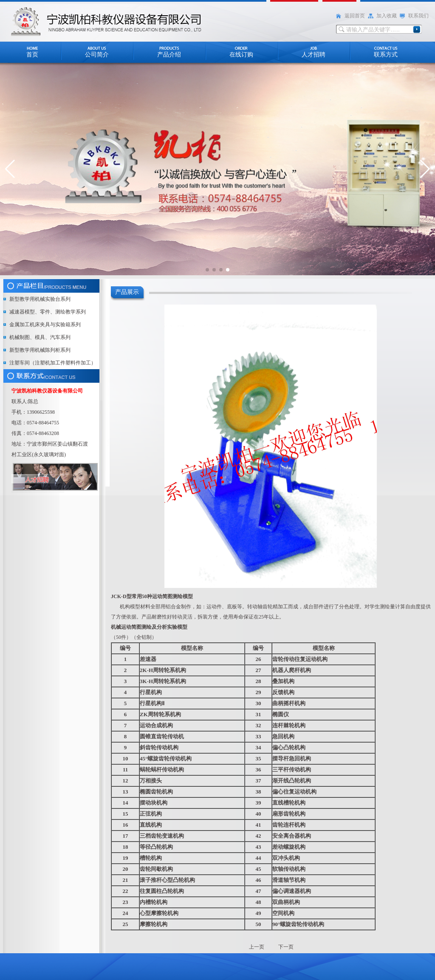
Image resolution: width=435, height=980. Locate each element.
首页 (32, 55)
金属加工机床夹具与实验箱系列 (45, 325)
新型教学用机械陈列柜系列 (40, 350)
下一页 (286, 947)
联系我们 (418, 16)
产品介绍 (169, 55)
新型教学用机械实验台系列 (40, 299)
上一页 (257, 947)
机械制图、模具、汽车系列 (40, 337)
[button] (10, 169)
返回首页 (355, 16)
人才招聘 (314, 55)
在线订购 (241, 55)
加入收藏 (387, 16)
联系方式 (386, 55)
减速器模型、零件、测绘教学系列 (48, 312)
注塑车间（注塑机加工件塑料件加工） (53, 363)
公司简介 (97, 55)
